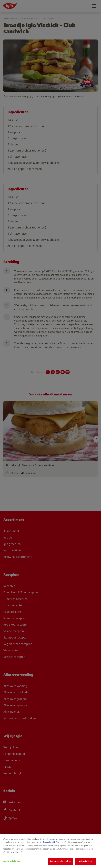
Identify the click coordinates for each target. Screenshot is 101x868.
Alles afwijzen (85, 861)
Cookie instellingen (12, 861)
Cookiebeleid (49, 842)
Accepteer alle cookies (60, 861)
